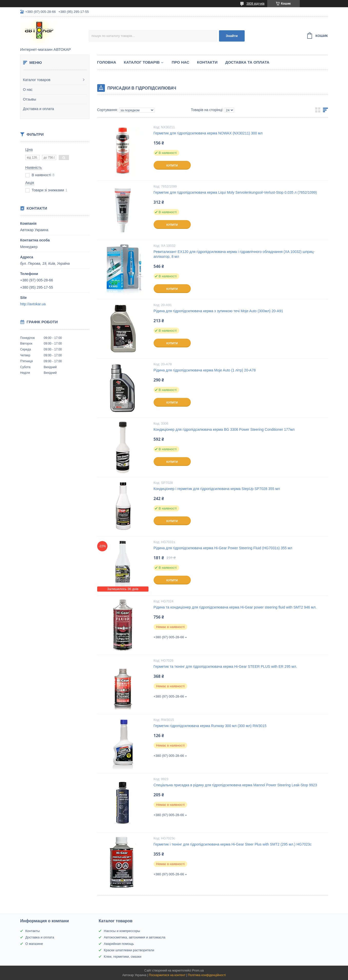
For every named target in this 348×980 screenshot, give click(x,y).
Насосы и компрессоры (122, 931)
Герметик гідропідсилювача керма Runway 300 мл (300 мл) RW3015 (210, 726)
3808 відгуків (256, 4)
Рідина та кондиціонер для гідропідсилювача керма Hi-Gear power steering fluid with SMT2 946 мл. (235, 607)
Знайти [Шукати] (232, 36)
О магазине (34, 944)
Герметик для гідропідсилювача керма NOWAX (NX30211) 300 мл (208, 133)
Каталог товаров (37, 80)
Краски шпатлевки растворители (129, 950)
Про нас (181, 62)
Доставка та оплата (247, 62)
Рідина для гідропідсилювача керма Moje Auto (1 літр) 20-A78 (205, 370)
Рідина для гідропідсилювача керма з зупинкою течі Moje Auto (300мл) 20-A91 (218, 311)
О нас (28, 90)
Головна (107, 62)
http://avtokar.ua (33, 304)
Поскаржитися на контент (167, 975)
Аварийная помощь (119, 944)
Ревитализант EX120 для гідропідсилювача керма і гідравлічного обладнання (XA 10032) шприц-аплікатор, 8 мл (234, 254)
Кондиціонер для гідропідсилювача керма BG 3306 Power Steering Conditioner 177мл (224, 429)
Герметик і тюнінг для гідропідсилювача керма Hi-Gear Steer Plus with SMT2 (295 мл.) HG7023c (233, 844)
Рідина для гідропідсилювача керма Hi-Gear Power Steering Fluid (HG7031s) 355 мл (223, 548)
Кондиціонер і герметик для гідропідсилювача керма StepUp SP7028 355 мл (217, 489)
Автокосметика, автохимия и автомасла (135, 937)
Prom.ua (198, 971)
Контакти (207, 62)
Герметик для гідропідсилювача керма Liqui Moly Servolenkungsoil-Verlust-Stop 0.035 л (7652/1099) (235, 192)
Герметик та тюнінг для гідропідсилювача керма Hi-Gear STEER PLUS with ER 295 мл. (225, 667)
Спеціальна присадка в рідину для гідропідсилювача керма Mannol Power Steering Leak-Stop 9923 (235, 785)
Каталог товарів (142, 62)
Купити (172, 165)
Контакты (33, 931)
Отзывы (30, 99)
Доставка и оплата (39, 109)
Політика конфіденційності (207, 975)
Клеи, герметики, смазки (123, 957)
